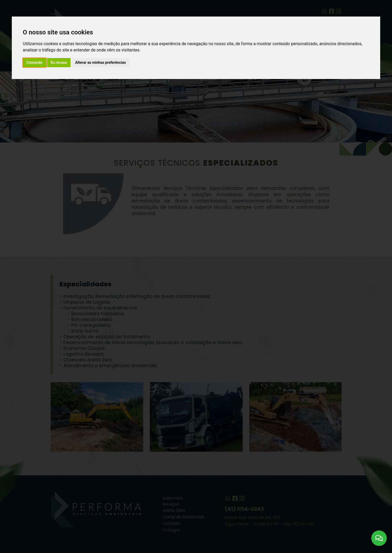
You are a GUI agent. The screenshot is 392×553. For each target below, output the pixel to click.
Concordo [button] (35, 62)
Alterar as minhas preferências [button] (101, 62)
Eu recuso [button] (59, 62)
